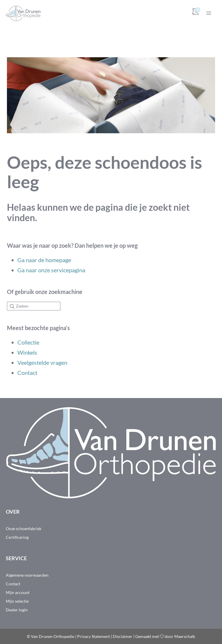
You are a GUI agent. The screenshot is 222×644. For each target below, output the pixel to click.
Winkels (27, 352)
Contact (27, 373)
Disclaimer (123, 636)
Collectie (28, 342)
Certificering (17, 537)
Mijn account (18, 592)
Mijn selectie (17, 601)
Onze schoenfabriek (24, 529)
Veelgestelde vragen (42, 362)
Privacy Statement (94, 636)
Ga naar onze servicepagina (51, 270)
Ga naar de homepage (44, 260)
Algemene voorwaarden (27, 575)
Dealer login (17, 610)
